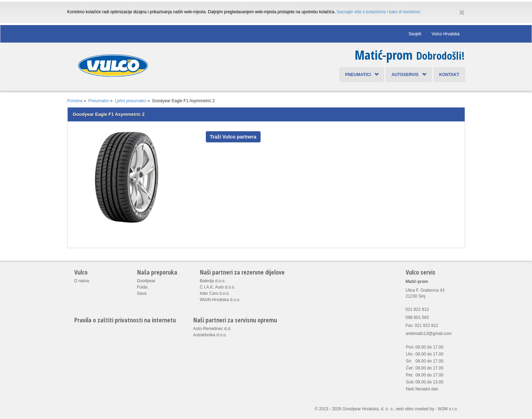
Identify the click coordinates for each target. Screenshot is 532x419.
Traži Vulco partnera (233, 137)
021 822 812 (417, 309)
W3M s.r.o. (448, 409)
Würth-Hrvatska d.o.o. (220, 300)
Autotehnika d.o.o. (210, 335)
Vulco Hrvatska (445, 34)
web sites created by (415, 409)
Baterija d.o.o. (213, 281)
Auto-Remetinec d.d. (212, 329)
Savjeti (415, 34)
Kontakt (449, 75)
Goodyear (146, 281)
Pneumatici (362, 75)
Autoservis (409, 75)
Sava (142, 293)
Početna (75, 101)
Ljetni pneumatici (130, 101)
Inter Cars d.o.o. (215, 293)
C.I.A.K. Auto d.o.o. (218, 287)
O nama (82, 281)
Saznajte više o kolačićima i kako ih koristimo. (379, 12)
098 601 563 (417, 317)
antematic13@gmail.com (429, 334)
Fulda (142, 287)
